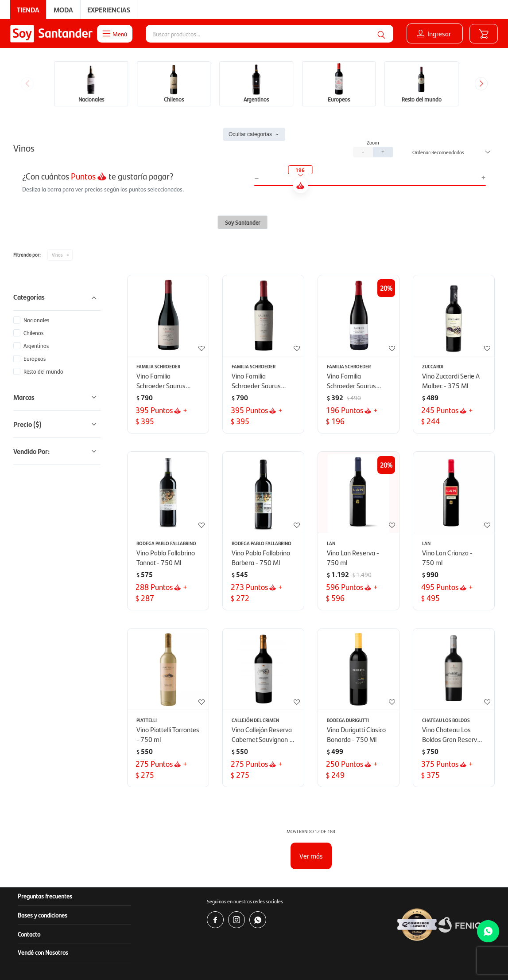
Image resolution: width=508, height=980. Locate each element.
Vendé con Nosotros (43, 952)
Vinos (57, 255)
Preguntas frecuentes (45, 896)
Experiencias (109, 10)
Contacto (29, 934)
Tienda (28, 10)
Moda (63, 10)
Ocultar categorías (250, 134)
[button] (381, 34)
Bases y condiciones (43, 915)
